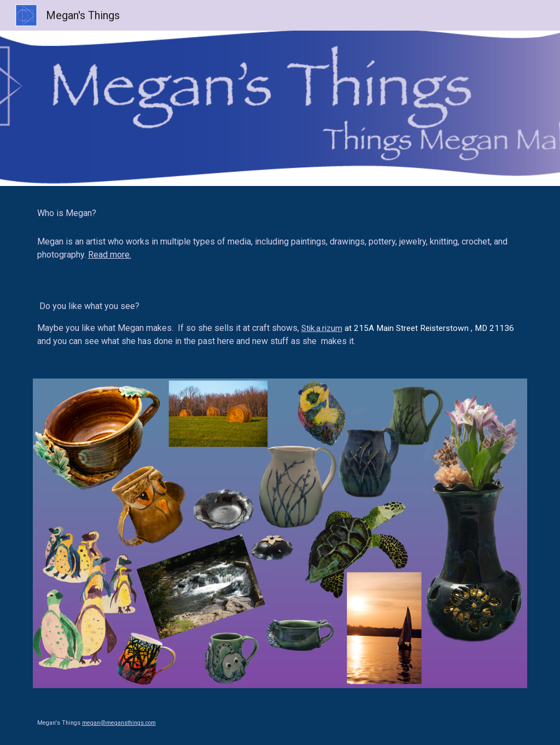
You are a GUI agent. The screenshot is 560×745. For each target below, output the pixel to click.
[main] (280, 213)
